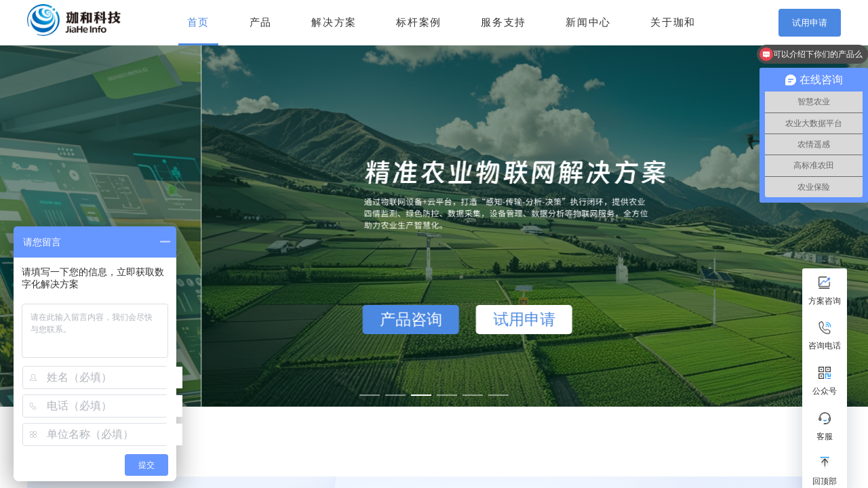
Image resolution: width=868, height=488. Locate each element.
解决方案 (334, 22)
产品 (261, 22)
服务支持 (504, 22)
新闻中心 (588, 22)
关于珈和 (673, 22)
